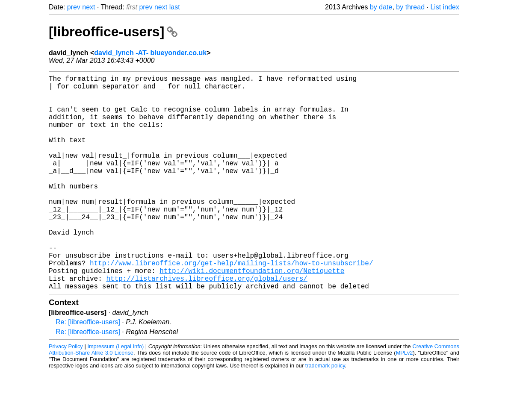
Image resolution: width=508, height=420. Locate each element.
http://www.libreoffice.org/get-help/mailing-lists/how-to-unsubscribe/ (231, 305)
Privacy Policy (66, 394)
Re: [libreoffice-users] (88, 370)
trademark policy (325, 413)
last (175, 7)
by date (381, 7)
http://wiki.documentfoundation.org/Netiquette (252, 315)
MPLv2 (405, 401)
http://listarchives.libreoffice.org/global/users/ (207, 324)
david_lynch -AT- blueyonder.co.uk (150, 53)
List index (445, 7)
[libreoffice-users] (113, 32)
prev (74, 7)
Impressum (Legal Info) (115, 394)
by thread (410, 7)
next (89, 7)
